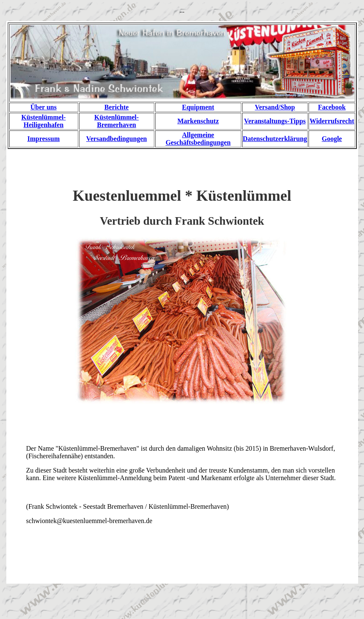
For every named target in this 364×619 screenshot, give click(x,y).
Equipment (198, 107)
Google (332, 139)
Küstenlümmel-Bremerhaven (116, 121)
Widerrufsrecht (332, 121)
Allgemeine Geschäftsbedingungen (198, 139)
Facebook (332, 107)
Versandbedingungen (116, 139)
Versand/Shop (275, 107)
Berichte (116, 107)
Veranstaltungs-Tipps (275, 121)
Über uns (43, 107)
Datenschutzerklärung (275, 139)
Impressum (44, 139)
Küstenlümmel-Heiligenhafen (44, 121)
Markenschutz (198, 121)
